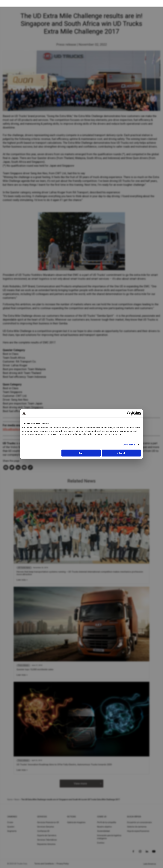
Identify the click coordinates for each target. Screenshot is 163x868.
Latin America (150, 864)
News (17, 799)
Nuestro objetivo (104, 827)
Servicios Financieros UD (48, 822)
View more (80, 784)
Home (10, 799)
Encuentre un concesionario (140, 822)
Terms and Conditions (44, 864)
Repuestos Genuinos (46, 844)
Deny (81, 453)
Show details (129, 445)
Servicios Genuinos (46, 827)
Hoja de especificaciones (138, 831)
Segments (12, 831)
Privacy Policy (63, 864)
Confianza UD (43, 831)
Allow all (121, 453)
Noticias (72, 817)
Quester (11, 827)
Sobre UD (102, 817)
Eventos (101, 843)
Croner (10, 822)
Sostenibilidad (104, 831)
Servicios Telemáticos (47, 840)
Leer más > (22, 580)
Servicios (42, 817)
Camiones (12, 817)
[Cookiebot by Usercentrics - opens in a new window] (129, 413)
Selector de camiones (137, 827)
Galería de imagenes (76, 822)
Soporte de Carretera (47, 835)
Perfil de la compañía (107, 822)
